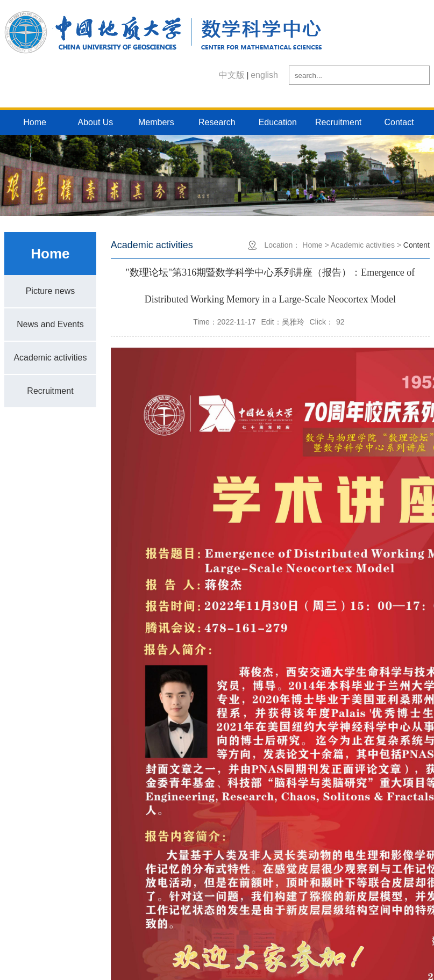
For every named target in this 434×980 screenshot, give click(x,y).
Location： (282, 245)
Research (217, 122)
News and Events (50, 324)
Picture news (51, 291)
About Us (96, 122)
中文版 (232, 75)
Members (156, 122)
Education (278, 122)
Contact (399, 122)
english (264, 75)
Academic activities (50, 358)
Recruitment (338, 122)
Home (35, 122)
